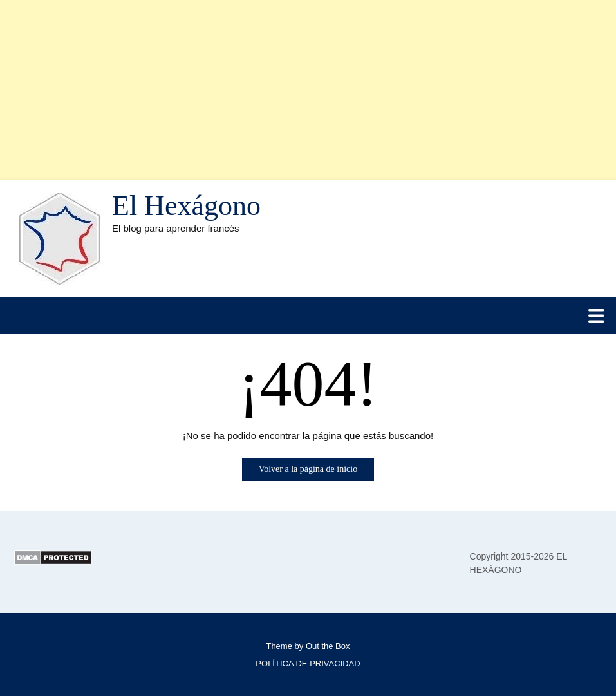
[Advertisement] (308, 90)
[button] (308, 315)
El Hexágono (186, 206)
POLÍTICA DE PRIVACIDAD (308, 663)
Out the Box (328, 646)
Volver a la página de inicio (308, 469)
